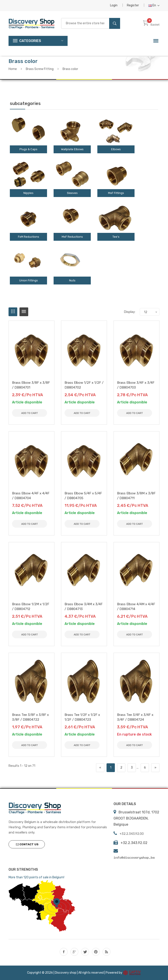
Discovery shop (66, 973)
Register (133, 5)
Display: (130, 312)
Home (13, 69)
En (154, 5)
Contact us (27, 844)
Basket (151, 25)
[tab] (13, 312)
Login (114, 5)
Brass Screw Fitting (40, 69)
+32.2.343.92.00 (132, 834)
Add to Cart (30, 413)
